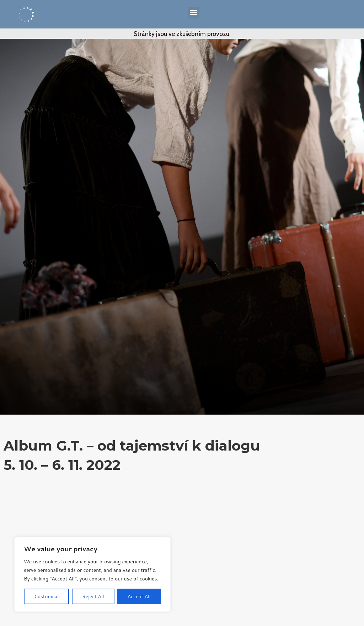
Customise (46, 596)
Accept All (139, 596)
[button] (194, 13)
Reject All (93, 596)
